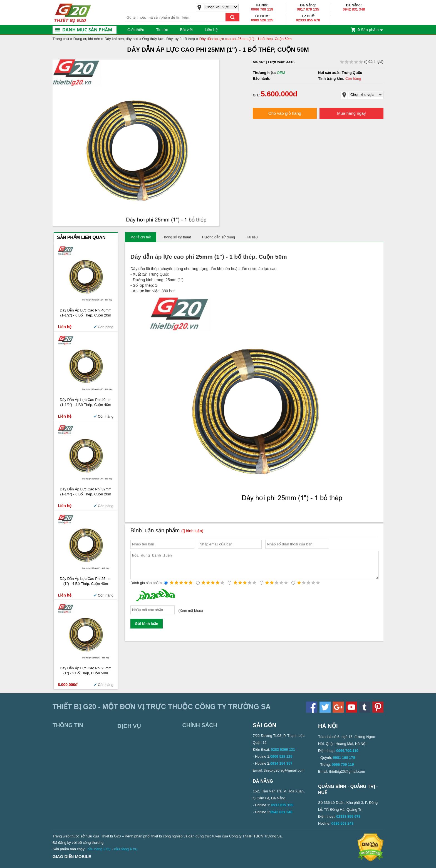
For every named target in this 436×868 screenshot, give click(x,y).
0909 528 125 (262, 20)
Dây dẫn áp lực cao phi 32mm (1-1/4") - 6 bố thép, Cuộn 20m (86, 492)
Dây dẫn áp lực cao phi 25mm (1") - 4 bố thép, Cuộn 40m (86, 581)
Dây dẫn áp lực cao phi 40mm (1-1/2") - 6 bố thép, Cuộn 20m (86, 313)
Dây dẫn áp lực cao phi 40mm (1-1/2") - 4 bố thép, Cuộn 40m (86, 402)
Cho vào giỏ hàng (285, 113)
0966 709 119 (262, 9)
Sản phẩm (368, 30)
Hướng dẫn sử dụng (219, 237)
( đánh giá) (362, 62)
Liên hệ (211, 30)
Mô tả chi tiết (141, 237)
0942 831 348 (354, 9)
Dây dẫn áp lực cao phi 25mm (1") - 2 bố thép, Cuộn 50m (86, 671)
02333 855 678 (308, 20)
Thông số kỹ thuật (176, 237)
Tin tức (162, 30)
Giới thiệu (136, 30)
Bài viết (186, 30)
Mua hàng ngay (351, 113)
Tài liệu (252, 237)
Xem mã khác (191, 616)
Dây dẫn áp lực (151, 257)
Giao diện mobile (72, 856)
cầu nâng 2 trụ (99, 849)
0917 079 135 (308, 9)
